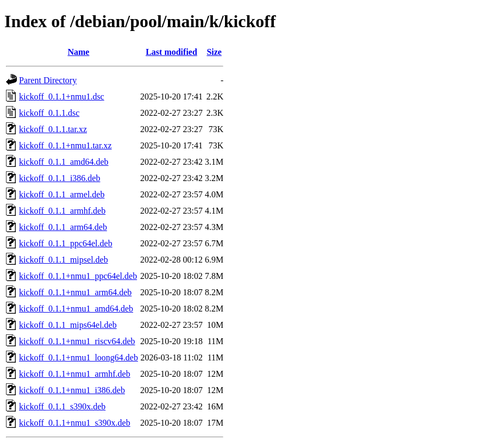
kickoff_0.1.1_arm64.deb (63, 227)
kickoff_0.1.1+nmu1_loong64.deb (79, 357)
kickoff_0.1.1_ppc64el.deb (66, 243)
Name (78, 52)
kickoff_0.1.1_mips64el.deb (68, 325)
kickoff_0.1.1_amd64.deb (64, 162)
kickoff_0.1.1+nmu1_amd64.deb (76, 309)
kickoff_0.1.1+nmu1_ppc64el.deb (78, 276)
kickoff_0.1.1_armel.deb (62, 194)
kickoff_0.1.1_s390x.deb (62, 406)
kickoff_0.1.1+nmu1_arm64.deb (75, 292)
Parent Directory (48, 80)
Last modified (171, 52)
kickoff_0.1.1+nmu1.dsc (62, 97)
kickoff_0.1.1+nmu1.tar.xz (65, 145)
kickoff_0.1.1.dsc (49, 113)
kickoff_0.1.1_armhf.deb (62, 211)
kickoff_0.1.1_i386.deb (59, 178)
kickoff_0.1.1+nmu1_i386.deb (72, 390)
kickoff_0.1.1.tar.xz (53, 129)
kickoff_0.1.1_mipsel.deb (64, 260)
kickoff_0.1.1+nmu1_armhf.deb (75, 374)
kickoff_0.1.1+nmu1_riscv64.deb (77, 341)
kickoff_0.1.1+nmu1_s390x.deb (75, 423)
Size (214, 52)
